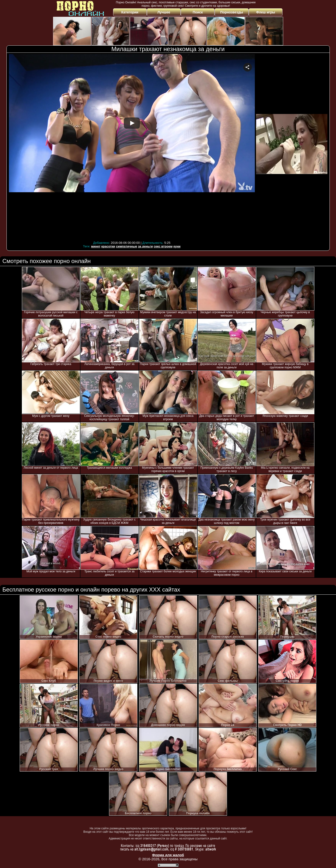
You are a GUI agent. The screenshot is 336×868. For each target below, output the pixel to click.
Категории (130, 12)
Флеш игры (266, 12)
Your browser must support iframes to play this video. (132, 147)
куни (177, 246)
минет (96, 246)
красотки (108, 246)
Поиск (198, 12)
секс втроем (163, 246)
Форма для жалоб (168, 855)
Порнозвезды (232, 12)
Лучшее (164, 12)
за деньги (145, 246)
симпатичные (127, 246)
